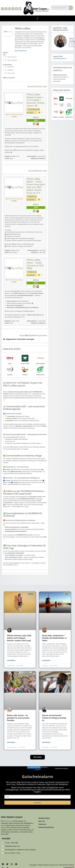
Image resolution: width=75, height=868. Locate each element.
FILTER (5, 53)
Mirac (9, 158)
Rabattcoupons (11, 57)
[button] (37, 18)
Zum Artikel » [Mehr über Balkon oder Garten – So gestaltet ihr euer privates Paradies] (11, 742)
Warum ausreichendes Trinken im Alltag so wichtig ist (54, 718)
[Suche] (71, 8)
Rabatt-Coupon (8, 821)
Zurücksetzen (11, 78)
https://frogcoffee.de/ (21, 51)
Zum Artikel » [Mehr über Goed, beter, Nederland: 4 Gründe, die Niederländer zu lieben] (47, 661)
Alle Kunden (10, 73)
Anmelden (37, 803)
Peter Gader (11, 252)
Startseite (44, 767)
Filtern (5, 78)
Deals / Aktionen (11, 60)
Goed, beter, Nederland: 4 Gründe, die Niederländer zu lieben (54, 638)
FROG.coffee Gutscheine (15, 114)
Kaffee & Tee (15, 156)
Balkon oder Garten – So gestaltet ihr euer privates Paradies (18, 718)
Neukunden (10, 67)
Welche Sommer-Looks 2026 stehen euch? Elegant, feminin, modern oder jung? (19, 638)
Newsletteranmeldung (61, 768)
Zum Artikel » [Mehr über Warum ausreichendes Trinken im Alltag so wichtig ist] (47, 742)
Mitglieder (9, 70)
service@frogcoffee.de (60, 58)
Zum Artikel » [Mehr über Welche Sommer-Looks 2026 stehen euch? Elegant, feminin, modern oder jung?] (11, 661)
